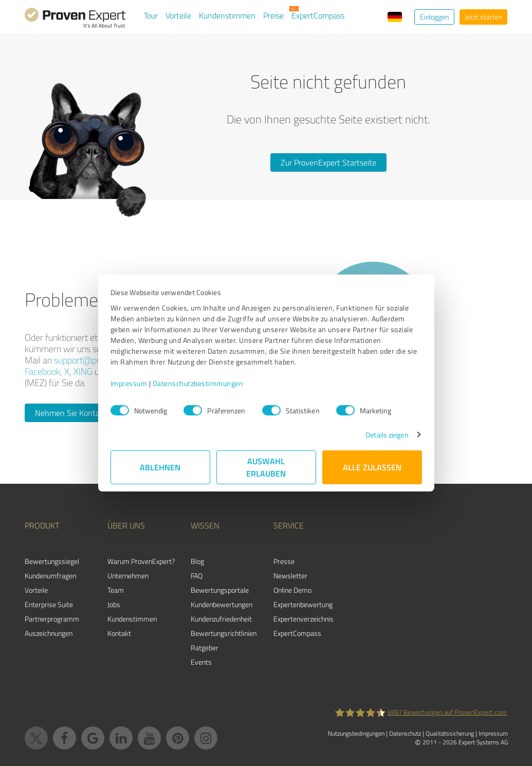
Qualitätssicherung (450, 733)
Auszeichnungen (49, 633)
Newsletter (290, 576)
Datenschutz (405, 733)
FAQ (197, 576)
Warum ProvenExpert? (141, 561)
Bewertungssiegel (52, 561)
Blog (197, 561)
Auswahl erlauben (266, 467)
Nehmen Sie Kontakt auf (77, 413)
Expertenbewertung (303, 604)
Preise (273, 15)
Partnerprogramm (52, 619)
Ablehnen (160, 467)
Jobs (114, 604)
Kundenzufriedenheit (221, 619)
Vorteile (178, 15)
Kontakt (119, 633)
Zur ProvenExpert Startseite (328, 162)
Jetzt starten (483, 17)
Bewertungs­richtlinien (224, 633)
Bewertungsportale (220, 590)
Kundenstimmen (227, 15)
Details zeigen (387, 435)
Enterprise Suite (49, 604)
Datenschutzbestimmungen (198, 383)
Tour (151, 15)
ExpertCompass (318, 15)
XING (83, 371)
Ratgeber (205, 648)
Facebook (42, 371)
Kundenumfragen (50, 576)
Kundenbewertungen (222, 604)
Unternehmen (128, 576)
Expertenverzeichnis (304, 619)
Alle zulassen (372, 467)
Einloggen (434, 17)
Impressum (129, 383)
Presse (284, 561)
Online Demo (292, 590)
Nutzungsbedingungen (356, 733)
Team (116, 590)
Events (201, 662)
